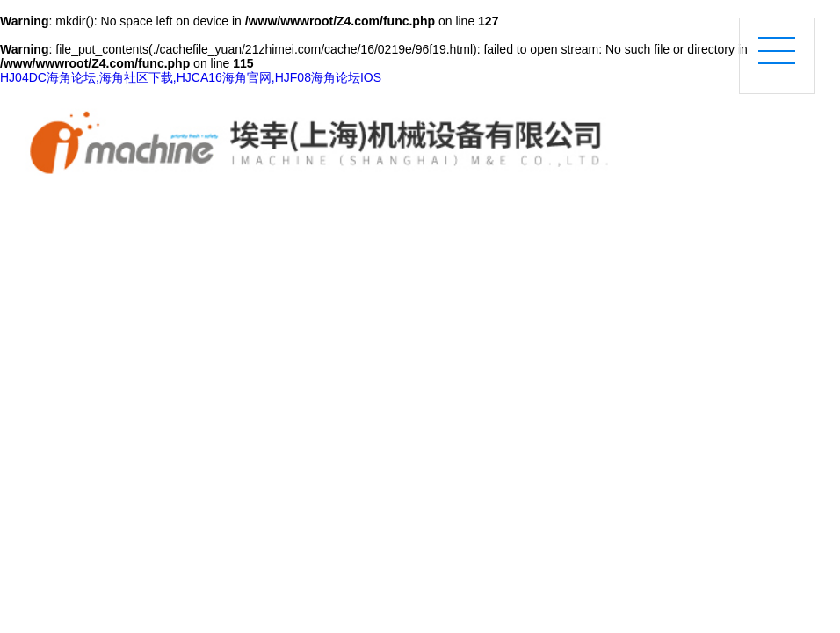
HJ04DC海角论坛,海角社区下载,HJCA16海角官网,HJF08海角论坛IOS (191, 77)
